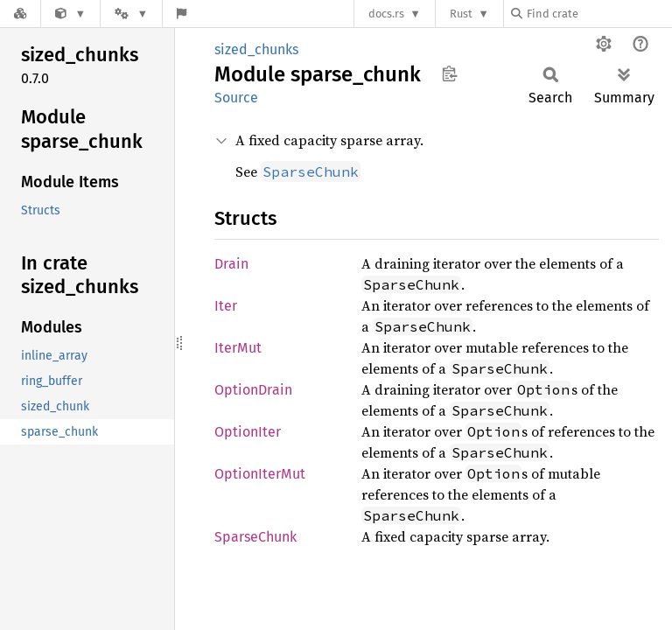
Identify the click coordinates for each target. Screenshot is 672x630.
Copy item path (449, 73)
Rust (461, 14)
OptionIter (248, 432)
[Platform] (131, 14)
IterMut (238, 348)
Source (236, 98)
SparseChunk (255, 537)
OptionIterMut (260, 474)
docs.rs (386, 14)
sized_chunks (256, 49)
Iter (226, 306)
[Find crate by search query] (598, 14)
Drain (231, 264)
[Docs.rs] (20, 14)
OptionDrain (253, 390)
